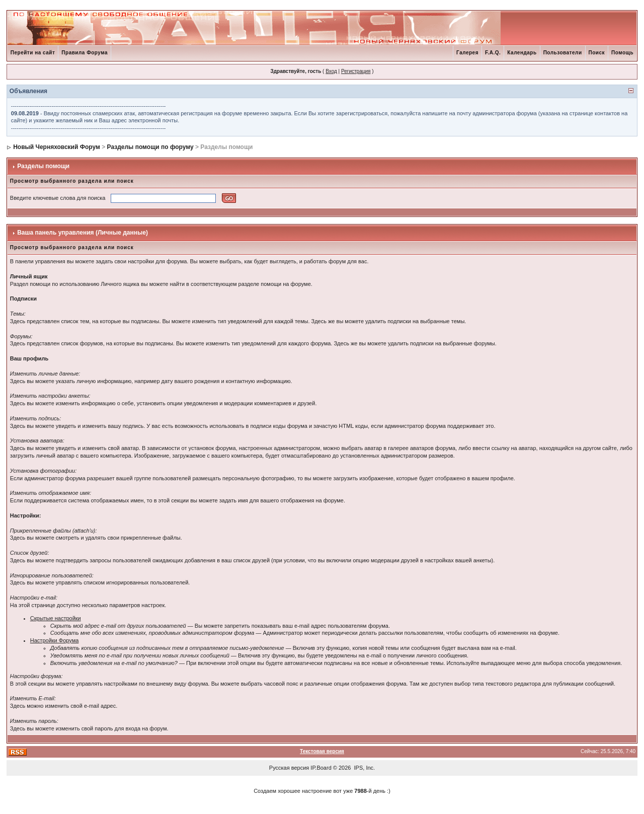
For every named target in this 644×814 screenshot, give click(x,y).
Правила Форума (85, 53)
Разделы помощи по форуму (150, 147)
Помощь (622, 53)
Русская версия (289, 768)
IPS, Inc (364, 768)
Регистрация (356, 71)
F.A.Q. (493, 53)
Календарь (522, 53)
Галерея (467, 53)
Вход (331, 71)
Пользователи (563, 53)
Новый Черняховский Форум (57, 147)
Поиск (597, 53)
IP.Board (321, 768)
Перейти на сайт (33, 53)
